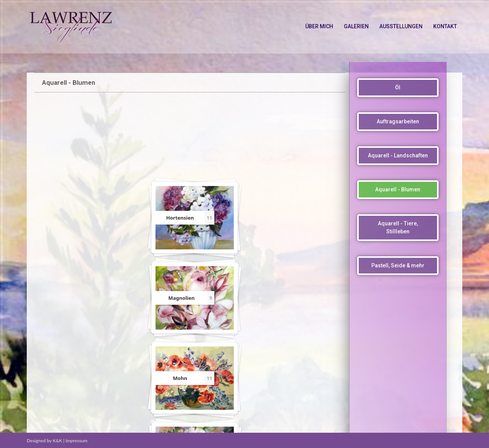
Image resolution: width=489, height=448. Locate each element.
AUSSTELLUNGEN (401, 26)
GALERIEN (356, 26)
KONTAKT (445, 26)
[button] (398, 88)
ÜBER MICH (319, 26)
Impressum (77, 441)
